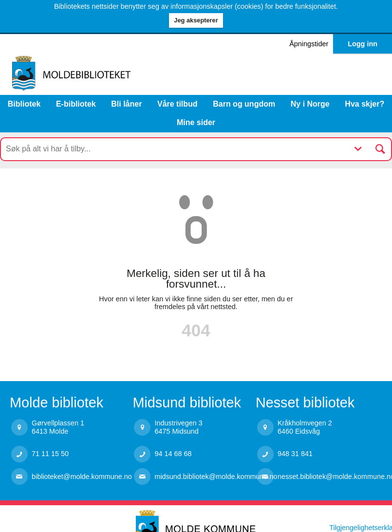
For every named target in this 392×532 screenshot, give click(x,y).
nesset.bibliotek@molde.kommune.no (328, 477)
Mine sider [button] (196, 122)
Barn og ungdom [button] (244, 104)
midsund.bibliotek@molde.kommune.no (205, 477)
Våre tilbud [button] (177, 104)
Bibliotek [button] (24, 104)
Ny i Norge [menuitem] (310, 104)
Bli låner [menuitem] (126, 104)
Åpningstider (309, 44)
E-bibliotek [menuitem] (76, 104)
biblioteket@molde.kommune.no (82, 477)
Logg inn (363, 44)
